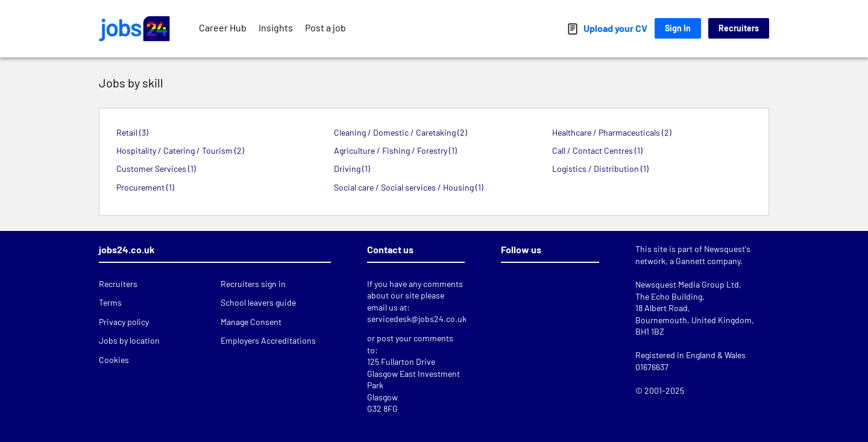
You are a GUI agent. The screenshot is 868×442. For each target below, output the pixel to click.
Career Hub (223, 27)
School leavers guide (258, 302)
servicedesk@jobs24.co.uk (417, 319)
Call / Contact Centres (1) (597, 150)
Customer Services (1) (156, 169)
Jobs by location (129, 340)
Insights (276, 27)
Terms (110, 302)
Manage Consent (251, 322)
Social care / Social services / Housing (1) (409, 187)
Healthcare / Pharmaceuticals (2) (612, 132)
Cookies (114, 360)
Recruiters (739, 28)
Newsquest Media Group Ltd (687, 284)
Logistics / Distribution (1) (600, 169)
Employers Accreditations (268, 340)
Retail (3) (132, 132)
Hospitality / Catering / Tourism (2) (180, 150)
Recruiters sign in (253, 284)
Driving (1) (352, 169)
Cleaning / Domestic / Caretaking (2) (401, 132)
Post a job (325, 27)
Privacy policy (124, 322)
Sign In (678, 28)
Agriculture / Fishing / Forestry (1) (395, 150)
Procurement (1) (145, 187)
